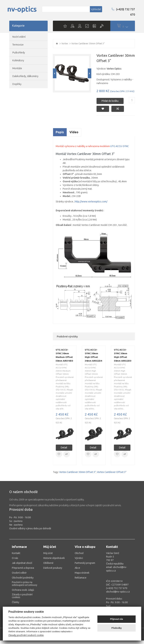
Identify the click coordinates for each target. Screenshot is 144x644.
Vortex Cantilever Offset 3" (112, 472)
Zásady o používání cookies (22, 596)
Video (74, 132)
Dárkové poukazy (53, 568)
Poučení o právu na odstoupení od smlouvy (25, 584)
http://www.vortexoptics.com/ (91, 202)
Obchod (79, 553)
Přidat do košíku (110, 100)
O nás (15, 558)
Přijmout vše (117, 619)
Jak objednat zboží (22, 563)
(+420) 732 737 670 (123, 12)
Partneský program (85, 563)
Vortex (65, 44)
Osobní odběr (19, 573)
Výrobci (79, 558)
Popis (60, 132)
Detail (64, 448)
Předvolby (117, 628)
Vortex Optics (114, 69)
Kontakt (16, 553)
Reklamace (81, 578)
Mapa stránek (82, 573)
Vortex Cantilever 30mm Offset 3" (77, 472)
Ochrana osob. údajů (23, 590)
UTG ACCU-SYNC (120, 146)
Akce (77, 568)
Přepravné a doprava (23, 568)
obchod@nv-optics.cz (118, 592)
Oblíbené (48, 563)
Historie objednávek (54, 558)
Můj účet (48, 553)
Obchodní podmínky (23, 578)
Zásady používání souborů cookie (26, 635)
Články (16, 602)
